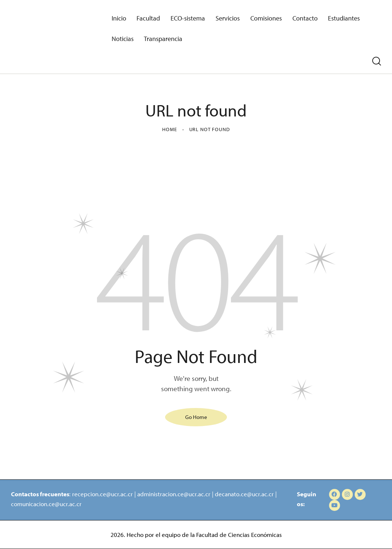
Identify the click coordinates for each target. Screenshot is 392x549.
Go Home (196, 417)
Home (169, 129)
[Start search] (377, 62)
